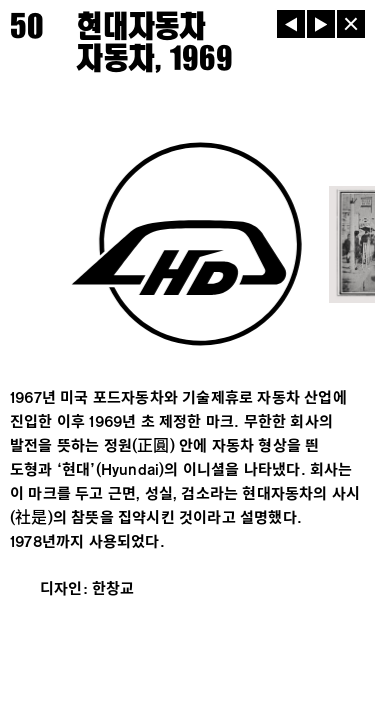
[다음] (321, 24)
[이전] (291, 24)
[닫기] (351, 24)
